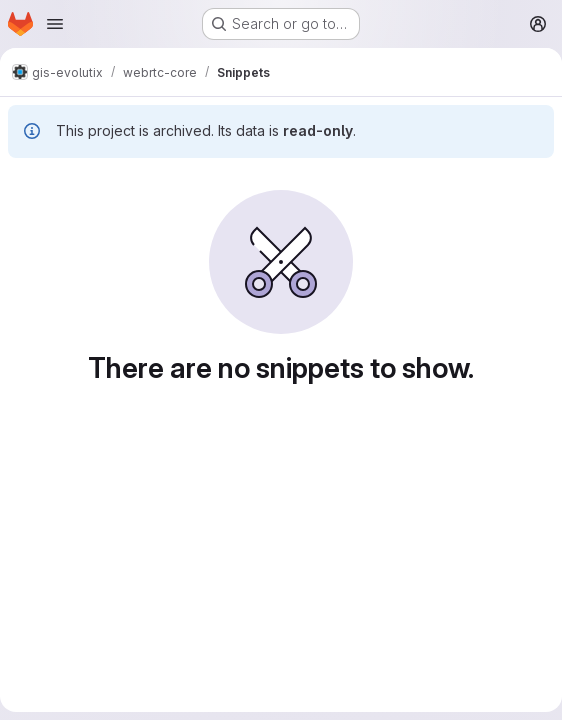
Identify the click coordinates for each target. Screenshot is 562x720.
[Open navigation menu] (55, 24)
